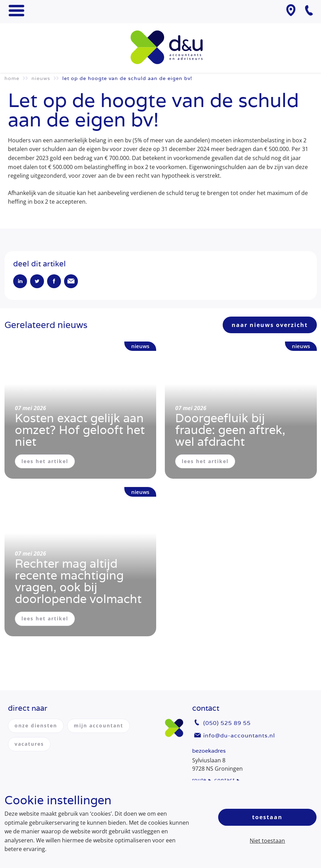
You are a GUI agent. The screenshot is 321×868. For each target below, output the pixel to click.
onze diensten (36, 725)
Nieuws (41, 78)
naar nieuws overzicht (270, 325)
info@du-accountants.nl (239, 736)
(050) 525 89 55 (227, 723)
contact (225, 780)
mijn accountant (99, 725)
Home (12, 78)
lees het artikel (45, 461)
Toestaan (267, 817)
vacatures (29, 744)
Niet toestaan (267, 841)
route (199, 780)
